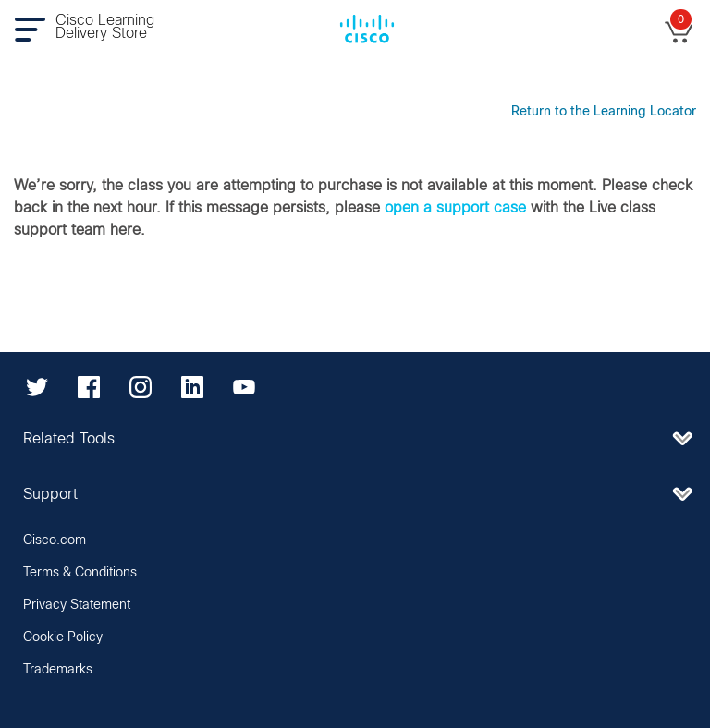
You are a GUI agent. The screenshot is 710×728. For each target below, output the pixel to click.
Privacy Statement (77, 605)
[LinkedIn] (192, 387)
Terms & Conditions (80, 573)
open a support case (455, 208)
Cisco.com (55, 540)
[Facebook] (89, 387)
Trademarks (58, 670)
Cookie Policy (63, 637)
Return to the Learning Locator (604, 112)
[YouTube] (244, 387)
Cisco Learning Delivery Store (105, 27)
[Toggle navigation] (35, 29)
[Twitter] (37, 387)
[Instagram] (141, 387)
